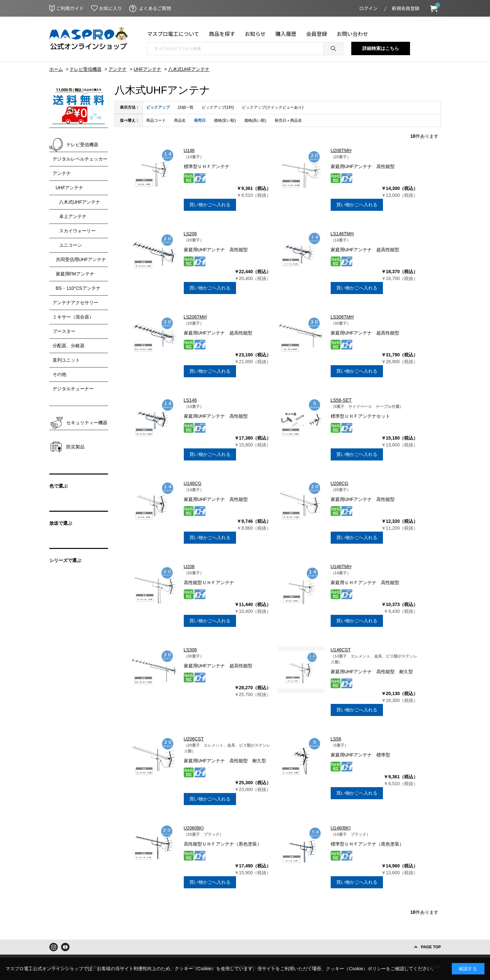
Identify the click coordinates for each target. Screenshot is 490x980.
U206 (189, 567)
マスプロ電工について (173, 34)
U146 (189, 150)
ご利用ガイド (70, 8)
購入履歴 (286, 34)
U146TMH (341, 567)
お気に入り (111, 8)
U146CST (341, 650)
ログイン (369, 8)
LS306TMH (342, 317)
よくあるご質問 (155, 8)
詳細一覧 (186, 107)
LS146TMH (342, 234)
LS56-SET (341, 400)
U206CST (194, 739)
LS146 (190, 400)
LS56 (336, 739)
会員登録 (317, 34)
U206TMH (341, 150)
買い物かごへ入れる (210, 205)
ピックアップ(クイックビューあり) (273, 107)
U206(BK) (194, 828)
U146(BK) (341, 828)
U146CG (193, 483)
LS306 (190, 650)
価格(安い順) (225, 120)
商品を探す (222, 34)
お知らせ (255, 34)
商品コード (156, 120)
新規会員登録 (406, 8)
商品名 (180, 120)
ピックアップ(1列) (218, 107)
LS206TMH (195, 317)
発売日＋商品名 (288, 120)
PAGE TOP (431, 947)
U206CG (340, 483)
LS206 (190, 234)
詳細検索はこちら (381, 48)
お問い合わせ (353, 34)
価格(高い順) (255, 120)
